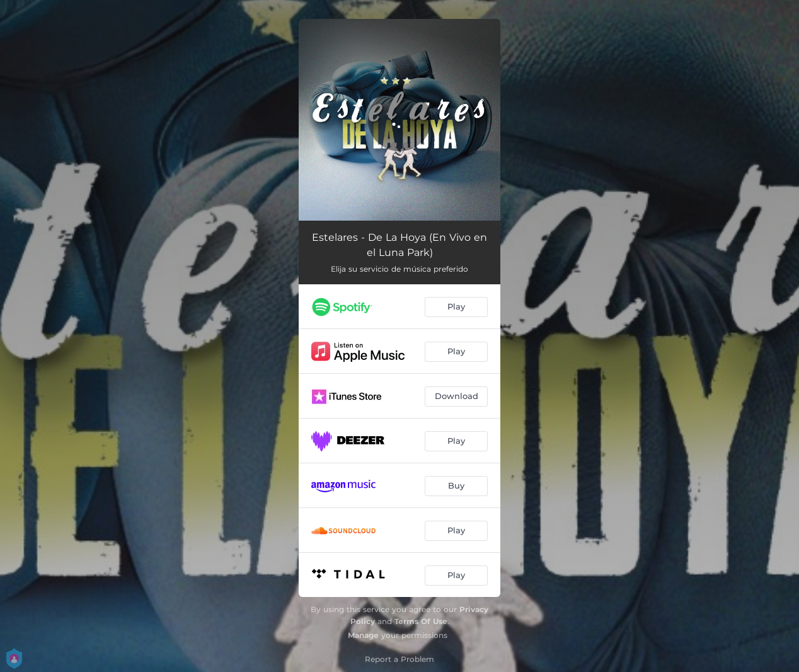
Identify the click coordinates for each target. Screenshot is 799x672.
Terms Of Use (421, 621)
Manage (363, 635)
